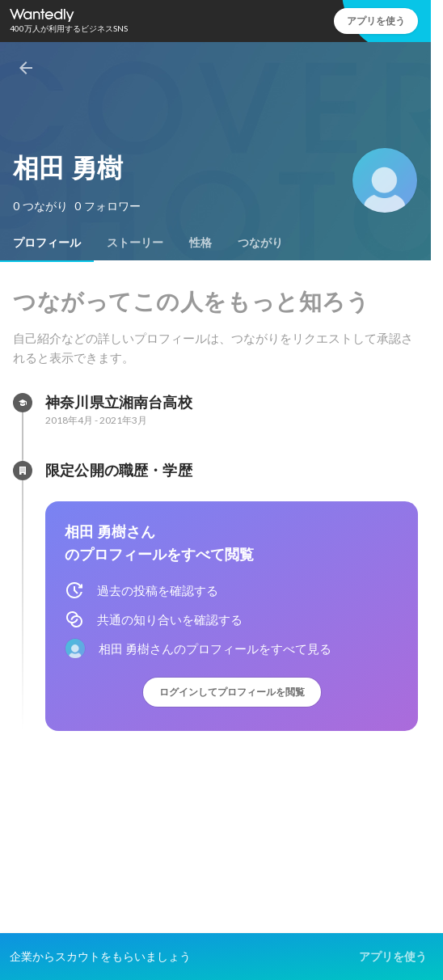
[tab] (47, 243)
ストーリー (135, 243)
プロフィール (47, 243)
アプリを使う (376, 21)
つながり (260, 243)
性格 (200, 243)
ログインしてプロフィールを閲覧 (232, 692)
